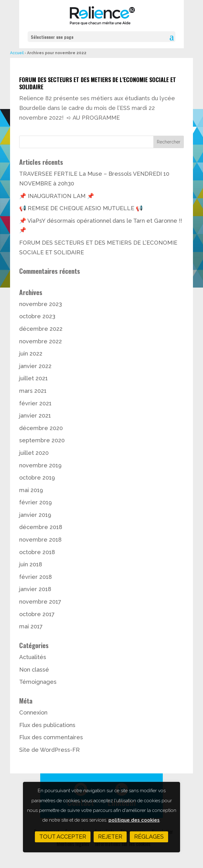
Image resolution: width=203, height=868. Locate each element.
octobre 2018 (37, 552)
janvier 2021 (35, 416)
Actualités (33, 657)
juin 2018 (31, 564)
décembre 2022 (41, 329)
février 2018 (36, 577)
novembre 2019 (40, 465)
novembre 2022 (41, 341)
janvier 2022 (35, 366)
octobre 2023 (37, 316)
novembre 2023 (41, 304)
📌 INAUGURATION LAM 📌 (57, 196)
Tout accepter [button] (63, 837)
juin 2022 (31, 353)
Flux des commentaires (51, 737)
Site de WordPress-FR (49, 750)
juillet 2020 (34, 453)
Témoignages (38, 682)
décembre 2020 (41, 428)
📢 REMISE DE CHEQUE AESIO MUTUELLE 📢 (81, 208)
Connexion (33, 712)
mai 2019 (31, 490)
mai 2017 (31, 626)
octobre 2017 (37, 614)
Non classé (34, 670)
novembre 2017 (40, 602)
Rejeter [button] (110, 837)
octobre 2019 (37, 478)
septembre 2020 (42, 440)
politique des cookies (134, 820)
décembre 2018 (41, 527)
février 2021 (35, 403)
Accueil (17, 53)
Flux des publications (47, 725)
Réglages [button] (149, 837)
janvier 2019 (35, 515)
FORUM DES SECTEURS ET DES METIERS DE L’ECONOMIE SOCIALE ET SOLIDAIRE (98, 83)
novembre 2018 (40, 540)
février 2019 (36, 502)
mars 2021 (33, 391)
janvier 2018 (35, 589)
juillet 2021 (33, 378)
